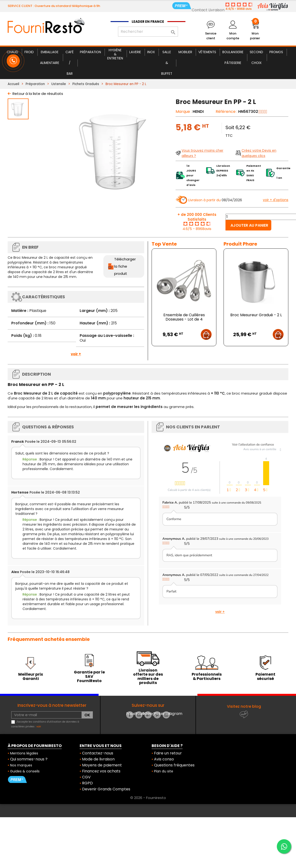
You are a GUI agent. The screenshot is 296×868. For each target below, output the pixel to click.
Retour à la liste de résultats (38, 94)
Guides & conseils (25, 771)
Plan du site (164, 771)
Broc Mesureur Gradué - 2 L (256, 315)
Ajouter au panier (249, 225)
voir (39, 727)
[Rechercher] (148, 32)
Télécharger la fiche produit (125, 266)
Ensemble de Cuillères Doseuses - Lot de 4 (184, 317)
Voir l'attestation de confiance (253, 445)
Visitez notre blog (244, 706)
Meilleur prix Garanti (31, 676)
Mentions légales (24, 753)
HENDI (198, 112)
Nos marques (21, 765)
